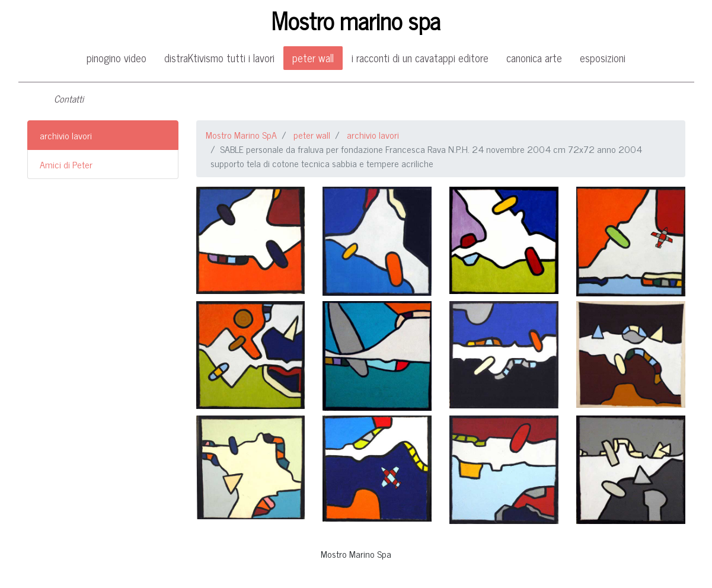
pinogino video (116, 57)
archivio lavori (66, 135)
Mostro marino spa (356, 20)
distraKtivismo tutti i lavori (219, 57)
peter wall (313, 57)
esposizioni (603, 57)
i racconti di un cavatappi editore (420, 57)
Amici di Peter (66, 164)
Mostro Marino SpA (241, 135)
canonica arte (534, 57)
